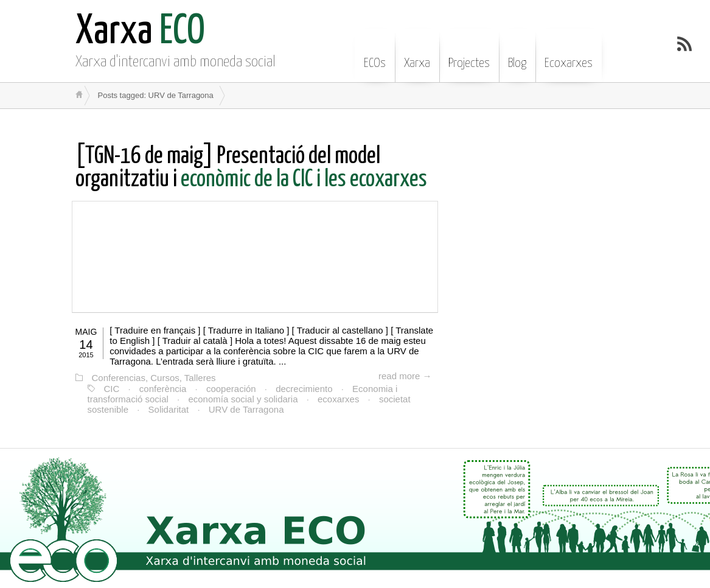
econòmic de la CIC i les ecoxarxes (251, 168)
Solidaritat (169, 409)
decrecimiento (304, 389)
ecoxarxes (338, 399)
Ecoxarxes (569, 54)
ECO (140, 32)
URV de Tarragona (246, 409)
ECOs (375, 54)
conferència (163, 389)
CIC (112, 389)
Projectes (469, 54)
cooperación (231, 389)
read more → (405, 376)
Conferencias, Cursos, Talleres (154, 378)
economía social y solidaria (243, 399)
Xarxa (417, 54)
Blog (517, 54)
